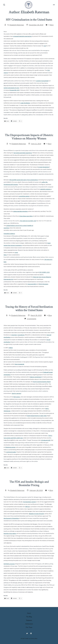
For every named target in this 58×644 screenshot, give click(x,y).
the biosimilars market (29, 502)
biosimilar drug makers (10, 534)
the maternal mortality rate (28, 221)
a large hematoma (44, 167)
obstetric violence (46, 189)
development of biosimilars (11, 518)
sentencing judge (11, 452)
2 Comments (32, 319)
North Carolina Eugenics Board (42, 382)
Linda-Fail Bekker (25, 103)
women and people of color (11, 88)
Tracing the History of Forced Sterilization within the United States (29, 308)
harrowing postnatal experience (23, 153)
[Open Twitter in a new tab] (27, 633)
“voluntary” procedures (18, 335)
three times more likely (26, 216)
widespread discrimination (20, 211)
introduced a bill (46, 440)
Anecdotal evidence (9, 234)
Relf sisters (17, 397)
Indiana (11, 348)
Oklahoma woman (10, 447)
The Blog (29, 617)
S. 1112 (47, 272)
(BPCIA (27, 507)
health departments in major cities (37, 416)
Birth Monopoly (44, 284)
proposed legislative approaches (22, 36)
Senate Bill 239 (14, 90)
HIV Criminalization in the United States (29, 20)
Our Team (29, 627)
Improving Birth (32, 284)
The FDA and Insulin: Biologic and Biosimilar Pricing (29, 483)
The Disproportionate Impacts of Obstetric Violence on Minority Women (29, 137)
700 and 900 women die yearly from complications (24, 180)
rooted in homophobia (42, 81)
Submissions (29, 624)
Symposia (29, 620)
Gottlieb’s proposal (9, 564)
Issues (29, 613)
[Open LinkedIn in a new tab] (31, 633)
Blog (52, 25)
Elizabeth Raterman (17, 25)
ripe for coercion (16, 393)
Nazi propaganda (19, 364)
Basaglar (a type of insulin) (37, 514)
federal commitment (36, 377)
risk (45, 46)
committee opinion (24, 196)
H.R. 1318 (42, 272)
